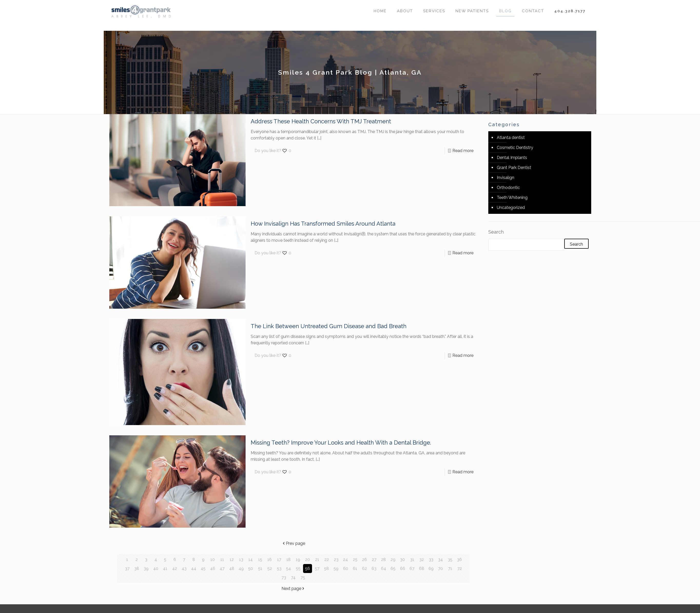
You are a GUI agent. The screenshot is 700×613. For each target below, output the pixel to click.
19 (298, 560)
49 (241, 569)
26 (364, 560)
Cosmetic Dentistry (515, 148)
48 (232, 569)
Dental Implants (512, 158)
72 (460, 569)
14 (251, 560)
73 (284, 577)
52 (270, 569)
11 (222, 560)
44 (194, 569)
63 (374, 569)
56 (308, 569)
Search (496, 232)
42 (175, 569)
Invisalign (505, 178)
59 (336, 569)
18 (289, 560)
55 (298, 569)
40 (156, 569)
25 (355, 560)
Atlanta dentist (511, 138)
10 (213, 560)
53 (279, 569)
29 (393, 560)
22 (327, 560)
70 (440, 569)
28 (383, 560)
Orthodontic (508, 188)
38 (137, 569)
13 (241, 560)
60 (346, 569)
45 (203, 569)
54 (289, 569)
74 (293, 577)
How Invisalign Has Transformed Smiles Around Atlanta (323, 224)
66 (403, 569)
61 (355, 569)
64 (384, 569)
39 (146, 569)
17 (279, 560)
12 (232, 560)
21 (317, 560)
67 (412, 569)
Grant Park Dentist (514, 168)
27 (374, 560)
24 (346, 560)
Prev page (293, 543)
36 (459, 560)
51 (260, 569)
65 (393, 569)
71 (450, 569)
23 (336, 560)
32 (422, 560)
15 (260, 560)
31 (412, 560)
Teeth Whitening (512, 198)
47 (222, 569)
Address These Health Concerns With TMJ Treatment (321, 121)
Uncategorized (511, 208)
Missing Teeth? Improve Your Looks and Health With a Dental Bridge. (341, 443)
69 (431, 569)
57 (317, 569)
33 (431, 560)
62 (364, 569)
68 (422, 569)
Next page (293, 589)
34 (440, 560)
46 (213, 569)
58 (327, 569)
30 (402, 560)
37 (127, 569)
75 (303, 577)
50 (251, 569)
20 (308, 560)
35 (450, 560)
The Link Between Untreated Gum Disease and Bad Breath (329, 326)
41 (165, 569)
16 (270, 560)
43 (184, 569)
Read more (463, 151)
